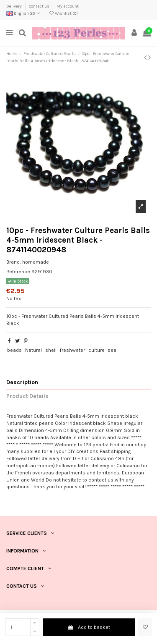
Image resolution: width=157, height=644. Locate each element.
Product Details (27, 396)
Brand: (14, 262)
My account (68, 6)
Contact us (40, 6)
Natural (33, 350)
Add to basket (89, 627)
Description (22, 382)
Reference (18, 272)
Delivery (14, 6)
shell (51, 350)
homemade (36, 262)
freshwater (72, 350)
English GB (24, 13)
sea (112, 350)
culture (97, 350)
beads (14, 350)
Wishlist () (63, 13)
